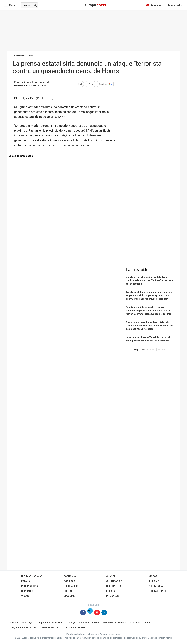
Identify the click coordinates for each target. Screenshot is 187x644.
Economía (70, 576)
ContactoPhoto (159, 591)
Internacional (30, 586)
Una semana (148, 350)
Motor (153, 576)
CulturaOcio (114, 581)
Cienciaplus (71, 586)
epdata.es (112, 591)
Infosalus (113, 596)
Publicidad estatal (75, 628)
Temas (147, 623)
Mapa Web (135, 623)
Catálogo (71, 623)
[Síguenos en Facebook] (83, 613)
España (26, 581)
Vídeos (25, 596)
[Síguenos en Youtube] (97, 613)
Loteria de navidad (49, 628)
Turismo (154, 581)
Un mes (162, 350)
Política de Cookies (89, 623)
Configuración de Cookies (22, 628)
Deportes (27, 591)
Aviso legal (27, 623)
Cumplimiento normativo (49, 623)
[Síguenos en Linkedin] (104, 613)
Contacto (13, 623)
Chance (111, 576)
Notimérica (156, 586)
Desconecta (114, 586)
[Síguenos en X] (90, 613)
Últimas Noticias (32, 576)
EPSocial (69, 596)
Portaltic (70, 591)
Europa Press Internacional (31, 83)
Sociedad (69, 581)
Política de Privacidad (114, 623)
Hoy (136, 350)
